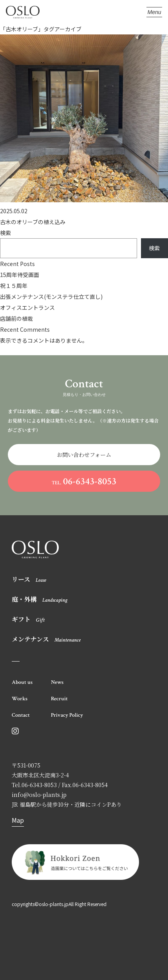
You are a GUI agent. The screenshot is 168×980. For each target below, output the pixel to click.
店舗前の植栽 (16, 318)
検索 (5, 233)
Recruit (59, 699)
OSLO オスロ (23, 12)
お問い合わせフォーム (84, 455)
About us (22, 682)
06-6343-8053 (84, 481)
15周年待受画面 (20, 275)
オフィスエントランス (27, 307)
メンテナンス (46, 639)
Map (18, 820)
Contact (21, 715)
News (57, 682)
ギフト (28, 619)
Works (20, 699)
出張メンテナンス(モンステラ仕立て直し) (51, 297)
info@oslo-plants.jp (39, 795)
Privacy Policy (67, 715)
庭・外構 (40, 599)
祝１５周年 (14, 286)
